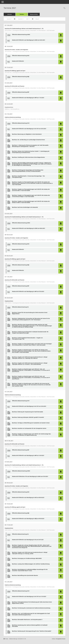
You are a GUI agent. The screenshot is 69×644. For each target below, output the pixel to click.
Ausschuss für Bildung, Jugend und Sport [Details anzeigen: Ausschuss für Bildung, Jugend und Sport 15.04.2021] (15, 71)
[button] (61, 35)
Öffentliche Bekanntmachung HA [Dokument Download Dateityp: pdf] (20, 307)
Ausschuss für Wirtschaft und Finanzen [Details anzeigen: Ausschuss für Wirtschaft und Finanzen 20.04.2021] (15, 86)
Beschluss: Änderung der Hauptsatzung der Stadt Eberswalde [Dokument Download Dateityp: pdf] (28, 412)
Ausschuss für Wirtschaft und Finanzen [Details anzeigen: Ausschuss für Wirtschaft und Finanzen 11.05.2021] (15, 280)
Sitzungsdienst (61, 639)
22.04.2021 (9, 104)
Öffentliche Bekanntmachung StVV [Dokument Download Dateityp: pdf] (21, 123)
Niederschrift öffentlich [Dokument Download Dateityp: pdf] (18, 61)
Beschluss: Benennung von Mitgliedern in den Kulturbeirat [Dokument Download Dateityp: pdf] (27, 134)
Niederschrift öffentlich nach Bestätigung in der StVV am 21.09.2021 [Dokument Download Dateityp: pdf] (29, 597)
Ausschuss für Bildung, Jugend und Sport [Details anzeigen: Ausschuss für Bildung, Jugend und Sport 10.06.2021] (15, 507)
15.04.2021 (9, 67)
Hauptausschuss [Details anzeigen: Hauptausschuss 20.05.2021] (9, 301)
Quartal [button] (9, 19)
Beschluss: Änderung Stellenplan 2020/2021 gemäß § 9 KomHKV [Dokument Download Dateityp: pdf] (28, 417)
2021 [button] (28, 19)
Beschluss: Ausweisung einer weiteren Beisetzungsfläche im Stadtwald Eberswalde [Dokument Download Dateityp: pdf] (30, 626)
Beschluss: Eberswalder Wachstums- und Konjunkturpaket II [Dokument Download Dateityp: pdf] (27, 620)
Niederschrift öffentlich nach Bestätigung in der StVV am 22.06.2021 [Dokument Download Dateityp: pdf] (29, 406)
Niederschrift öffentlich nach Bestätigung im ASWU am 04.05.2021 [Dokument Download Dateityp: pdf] (29, 40)
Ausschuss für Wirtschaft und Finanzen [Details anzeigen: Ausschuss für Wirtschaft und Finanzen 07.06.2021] (15, 444)
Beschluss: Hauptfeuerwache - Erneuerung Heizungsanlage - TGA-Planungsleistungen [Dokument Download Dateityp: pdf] (29, 177)
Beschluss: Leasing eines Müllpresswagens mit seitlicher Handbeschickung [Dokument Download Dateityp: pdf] (31, 564)
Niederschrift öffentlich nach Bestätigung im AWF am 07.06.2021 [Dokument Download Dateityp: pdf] (28, 292)
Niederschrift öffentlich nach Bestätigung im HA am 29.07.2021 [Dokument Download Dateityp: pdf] (28, 540)
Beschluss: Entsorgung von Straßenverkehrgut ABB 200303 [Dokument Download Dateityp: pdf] (27, 558)
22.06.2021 (9, 582)
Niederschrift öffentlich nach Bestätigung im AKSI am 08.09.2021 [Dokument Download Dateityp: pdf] (28, 498)
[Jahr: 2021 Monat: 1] (15, 19)
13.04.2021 (9, 25)
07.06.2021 (9, 441)
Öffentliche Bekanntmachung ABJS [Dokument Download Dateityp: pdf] (21, 77)
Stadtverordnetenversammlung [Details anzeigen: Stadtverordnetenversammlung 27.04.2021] (13, 117)
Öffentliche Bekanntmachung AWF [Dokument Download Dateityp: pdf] (21, 92)
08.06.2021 (9, 462)
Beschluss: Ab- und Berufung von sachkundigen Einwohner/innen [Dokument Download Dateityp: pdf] (28, 140)
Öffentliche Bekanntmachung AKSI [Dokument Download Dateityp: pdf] (21, 56)
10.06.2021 (9, 504)
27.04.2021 (9, 114)
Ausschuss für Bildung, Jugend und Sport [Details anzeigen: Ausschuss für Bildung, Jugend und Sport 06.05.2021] (15, 259)
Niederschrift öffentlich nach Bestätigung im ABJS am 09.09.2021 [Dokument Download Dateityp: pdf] (28, 519)
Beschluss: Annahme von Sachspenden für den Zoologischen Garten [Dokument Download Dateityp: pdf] (29, 428)
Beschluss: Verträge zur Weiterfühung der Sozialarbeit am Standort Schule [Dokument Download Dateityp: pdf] (31, 423)
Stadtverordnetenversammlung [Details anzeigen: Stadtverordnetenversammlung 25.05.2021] (13, 395)
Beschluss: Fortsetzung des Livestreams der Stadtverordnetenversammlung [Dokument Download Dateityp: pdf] (31, 608)
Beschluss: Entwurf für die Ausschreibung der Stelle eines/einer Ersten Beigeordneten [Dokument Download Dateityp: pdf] (30, 313)
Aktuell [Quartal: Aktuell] (37, 19)
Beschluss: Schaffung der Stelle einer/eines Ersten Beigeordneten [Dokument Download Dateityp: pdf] (28, 157)
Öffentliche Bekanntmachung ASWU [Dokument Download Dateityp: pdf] (21, 35)
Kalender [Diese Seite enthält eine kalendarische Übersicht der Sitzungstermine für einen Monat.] (10, 14)
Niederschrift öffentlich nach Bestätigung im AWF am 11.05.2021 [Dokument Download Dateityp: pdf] (28, 98)
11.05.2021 (9, 277)
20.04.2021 (9, 83)
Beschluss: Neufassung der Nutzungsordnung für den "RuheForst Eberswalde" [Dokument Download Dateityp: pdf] (32, 631)
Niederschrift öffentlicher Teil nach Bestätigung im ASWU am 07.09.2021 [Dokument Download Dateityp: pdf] (30, 477)
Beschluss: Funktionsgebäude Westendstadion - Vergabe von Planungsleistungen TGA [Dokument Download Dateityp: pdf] (27, 338)
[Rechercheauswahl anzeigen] (64, 8)
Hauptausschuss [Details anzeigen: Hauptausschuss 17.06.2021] (9, 528)
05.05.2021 (9, 235)
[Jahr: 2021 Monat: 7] (33, 19)
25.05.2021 (9, 392)
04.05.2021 (9, 214)
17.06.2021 (9, 525)
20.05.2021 (9, 298)
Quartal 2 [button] (21, 19)
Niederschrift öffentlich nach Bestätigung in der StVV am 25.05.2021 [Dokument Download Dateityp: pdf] (29, 129)
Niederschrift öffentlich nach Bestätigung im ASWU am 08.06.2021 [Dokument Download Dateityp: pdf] (29, 228)
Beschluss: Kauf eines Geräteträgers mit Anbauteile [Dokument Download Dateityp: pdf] (25, 207)
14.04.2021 (9, 46)
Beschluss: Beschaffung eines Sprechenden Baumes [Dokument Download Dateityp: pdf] (25, 575)
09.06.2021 (9, 483)
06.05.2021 (9, 256)
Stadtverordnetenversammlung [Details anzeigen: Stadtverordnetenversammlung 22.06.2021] (13, 585)
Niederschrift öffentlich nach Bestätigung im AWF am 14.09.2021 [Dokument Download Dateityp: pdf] (28, 456)
